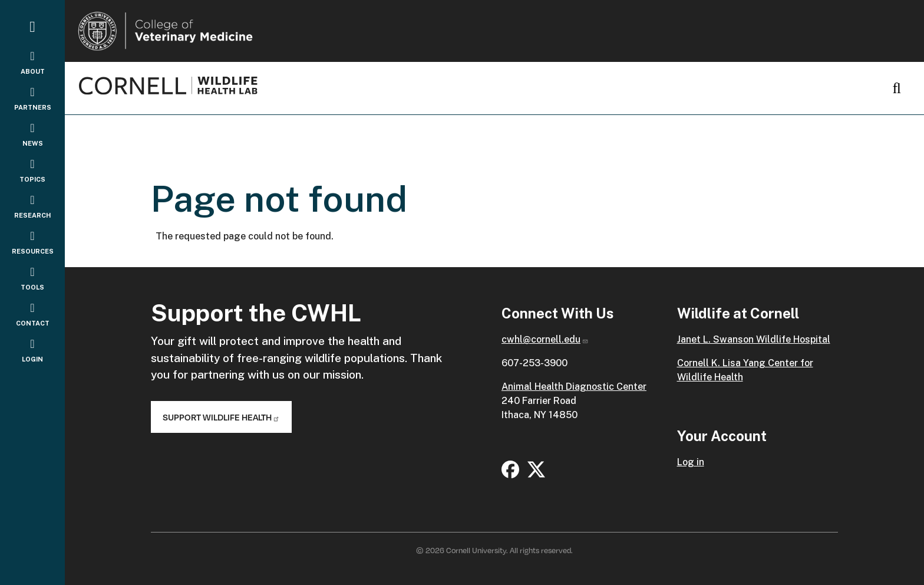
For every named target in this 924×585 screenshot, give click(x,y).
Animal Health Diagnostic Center (574, 387)
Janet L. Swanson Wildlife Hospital (754, 339)
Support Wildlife (221, 417)
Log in (691, 462)
